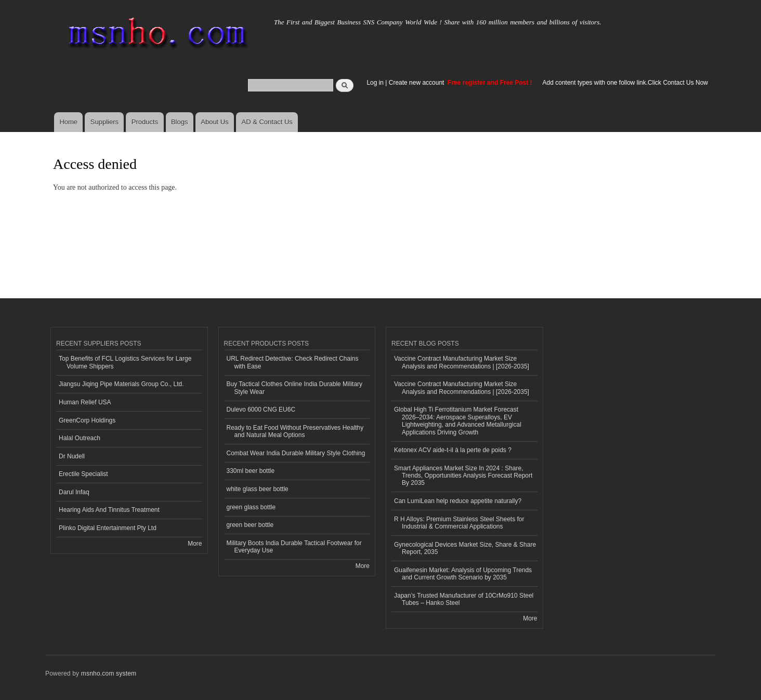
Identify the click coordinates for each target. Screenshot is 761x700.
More (195, 544)
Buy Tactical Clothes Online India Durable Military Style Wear (295, 388)
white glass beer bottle (258, 489)
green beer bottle (250, 525)
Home (68, 122)
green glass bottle (251, 507)
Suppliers (104, 122)
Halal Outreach (80, 438)
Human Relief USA (85, 402)
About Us (214, 122)
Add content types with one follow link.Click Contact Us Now (625, 83)
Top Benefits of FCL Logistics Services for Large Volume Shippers (125, 362)
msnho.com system (109, 673)
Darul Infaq (74, 492)
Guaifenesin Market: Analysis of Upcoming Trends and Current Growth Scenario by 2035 (463, 574)
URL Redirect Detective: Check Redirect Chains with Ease (293, 362)
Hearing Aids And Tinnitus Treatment (109, 510)
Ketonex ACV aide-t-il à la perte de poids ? (453, 450)
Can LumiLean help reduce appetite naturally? (458, 501)
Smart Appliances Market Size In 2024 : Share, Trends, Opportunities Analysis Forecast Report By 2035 (463, 476)
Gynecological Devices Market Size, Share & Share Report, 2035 (465, 548)
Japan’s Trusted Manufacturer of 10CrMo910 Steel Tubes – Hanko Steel (464, 599)
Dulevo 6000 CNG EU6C (261, 410)
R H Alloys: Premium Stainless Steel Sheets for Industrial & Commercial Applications (459, 523)
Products (145, 122)
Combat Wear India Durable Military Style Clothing (296, 453)
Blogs (180, 122)
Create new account (417, 83)
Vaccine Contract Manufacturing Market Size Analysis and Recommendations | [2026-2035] (462, 362)
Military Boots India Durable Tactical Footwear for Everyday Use (294, 547)
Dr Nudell (72, 456)
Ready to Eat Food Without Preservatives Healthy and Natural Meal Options (295, 431)
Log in (375, 83)
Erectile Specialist (83, 474)
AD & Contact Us (267, 122)
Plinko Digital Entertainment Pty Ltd (108, 528)
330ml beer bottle (251, 471)
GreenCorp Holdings (87, 420)
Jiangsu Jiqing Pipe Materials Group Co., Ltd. (121, 384)
